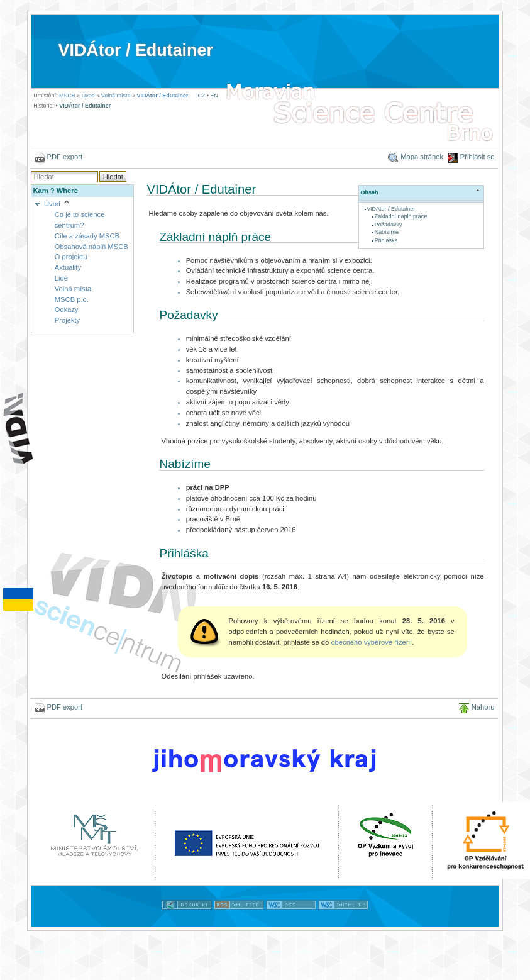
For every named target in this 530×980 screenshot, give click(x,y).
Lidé (61, 278)
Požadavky (389, 225)
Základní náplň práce (401, 216)
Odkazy (67, 309)
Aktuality (68, 267)
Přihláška (386, 240)
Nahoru (483, 707)
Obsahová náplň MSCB (91, 247)
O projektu (71, 257)
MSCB (67, 96)
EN (214, 96)
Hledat (113, 177)
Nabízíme (387, 232)
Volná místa (116, 96)
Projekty (67, 320)
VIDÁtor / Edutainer (135, 50)
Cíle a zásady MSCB (87, 236)
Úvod (88, 96)
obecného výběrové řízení (371, 642)
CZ (202, 96)
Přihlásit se (478, 157)
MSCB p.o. (72, 299)
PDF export (65, 157)
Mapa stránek (422, 157)
